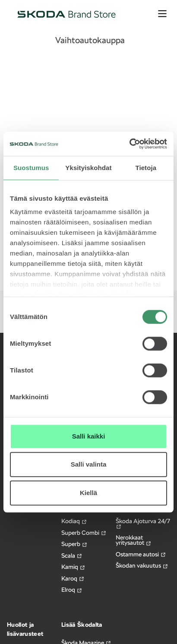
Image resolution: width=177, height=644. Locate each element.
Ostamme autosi (141, 554)
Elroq (72, 590)
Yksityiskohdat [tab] (88, 168)
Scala (72, 556)
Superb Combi (84, 533)
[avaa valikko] (162, 14)
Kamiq (73, 567)
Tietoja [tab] (146, 168)
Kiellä (88, 493)
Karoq (73, 579)
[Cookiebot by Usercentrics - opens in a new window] (129, 144)
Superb (74, 544)
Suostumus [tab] (31, 168)
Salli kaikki (89, 436)
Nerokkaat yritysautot (134, 540)
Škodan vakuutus (142, 566)
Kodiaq (74, 521)
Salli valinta (89, 464)
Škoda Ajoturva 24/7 (143, 524)
